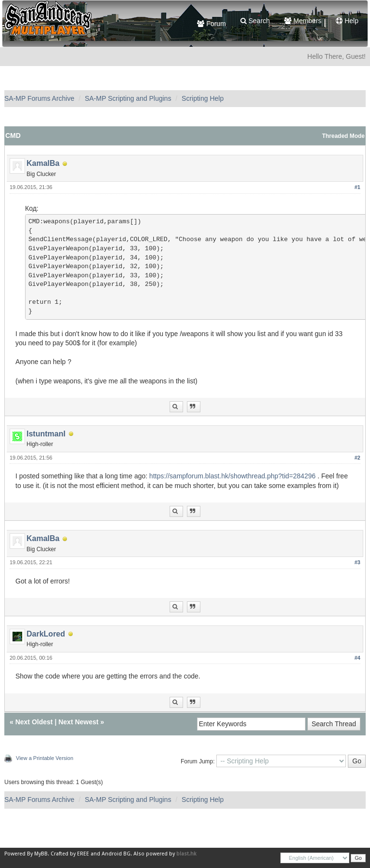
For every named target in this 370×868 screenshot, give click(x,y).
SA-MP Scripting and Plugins (128, 98)
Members (303, 21)
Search (255, 21)
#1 (357, 187)
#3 (357, 562)
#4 (357, 658)
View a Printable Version (45, 758)
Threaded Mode (343, 136)
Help (347, 21)
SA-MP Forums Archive (39, 98)
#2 (357, 458)
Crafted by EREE (70, 854)
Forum (211, 24)
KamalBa (43, 163)
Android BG (116, 854)
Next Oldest (34, 722)
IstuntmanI (46, 434)
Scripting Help (203, 98)
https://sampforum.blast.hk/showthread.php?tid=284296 (232, 476)
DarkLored (46, 634)
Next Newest (78, 722)
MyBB (41, 854)
